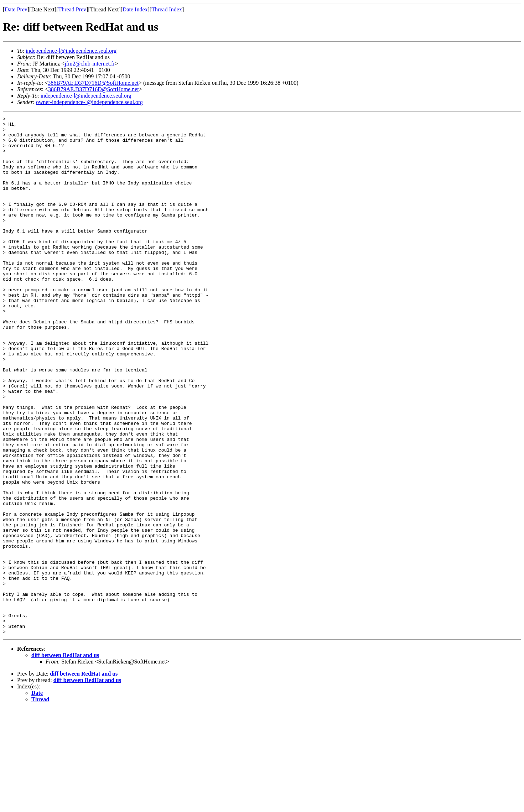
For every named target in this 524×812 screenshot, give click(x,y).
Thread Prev (72, 9)
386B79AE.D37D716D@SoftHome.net (93, 83)
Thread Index (167, 9)
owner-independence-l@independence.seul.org (89, 102)
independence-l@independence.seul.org (71, 51)
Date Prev (16, 9)
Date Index (135, 9)
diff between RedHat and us (65, 759)
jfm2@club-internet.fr (90, 64)
